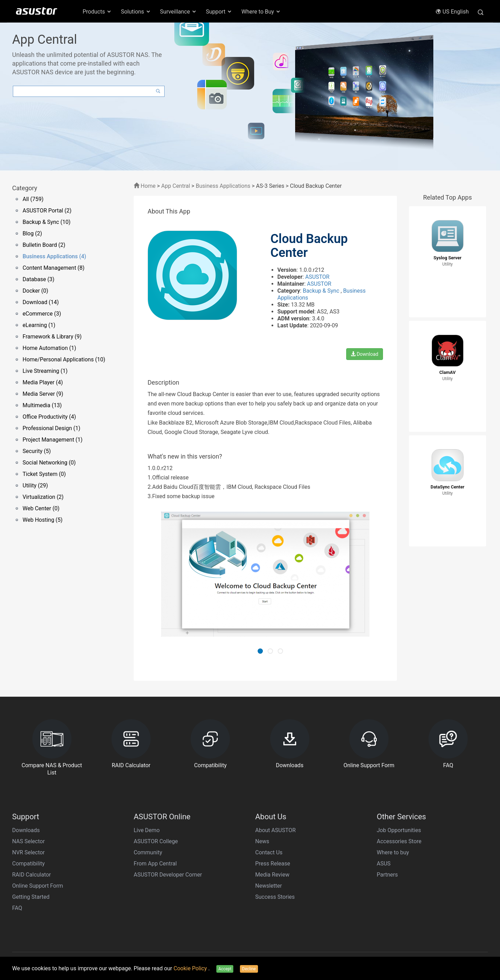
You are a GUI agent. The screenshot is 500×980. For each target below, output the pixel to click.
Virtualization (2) (43, 497)
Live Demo (147, 830)
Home (145, 186)
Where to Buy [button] (261, 12)
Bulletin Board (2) (44, 245)
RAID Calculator (32, 875)
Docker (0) (35, 291)
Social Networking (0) (49, 463)
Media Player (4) (43, 382)
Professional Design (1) (51, 428)
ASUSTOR (317, 277)
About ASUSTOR (276, 830)
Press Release (273, 864)
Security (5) (37, 451)
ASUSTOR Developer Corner (168, 875)
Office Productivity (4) (49, 417)
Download (365, 354)
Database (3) (39, 279)
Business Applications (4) (54, 256)
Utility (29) (35, 485)
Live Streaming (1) (45, 371)
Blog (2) (32, 233)
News (262, 841)
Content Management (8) (53, 268)
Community (148, 852)
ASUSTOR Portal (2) (47, 211)
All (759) (33, 199)
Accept (225, 969)
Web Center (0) (41, 508)
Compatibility (28, 864)
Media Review (272, 875)
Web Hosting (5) (43, 520)
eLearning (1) (39, 325)
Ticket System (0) (44, 474)
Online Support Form (38, 886)
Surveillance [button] (178, 12)
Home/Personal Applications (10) (64, 359)
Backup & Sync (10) (47, 222)
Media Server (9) (43, 394)
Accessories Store (399, 841)
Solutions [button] (136, 12)
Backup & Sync (322, 291)
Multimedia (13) (42, 405)
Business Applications (223, 186)
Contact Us (269, 852)
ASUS (384, 864)
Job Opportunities (399, 830)
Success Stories (275, 897)
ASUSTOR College (156, 841)
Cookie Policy (191, 968)
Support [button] (219, 12)
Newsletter (269, 886)
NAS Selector (28, 841)
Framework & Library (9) (52, 337)
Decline (249, 969)
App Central (176, 186)
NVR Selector (28, 852)
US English (452, 12)
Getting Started (31, 897)
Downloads (26, 830)
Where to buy (393, 852)
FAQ (17, 908)
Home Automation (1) (49, 348)
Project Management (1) (53, 440)
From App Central (155, 864)
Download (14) (41, 302)
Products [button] (97, 12)
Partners (387, 875)
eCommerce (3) (42, 314)
